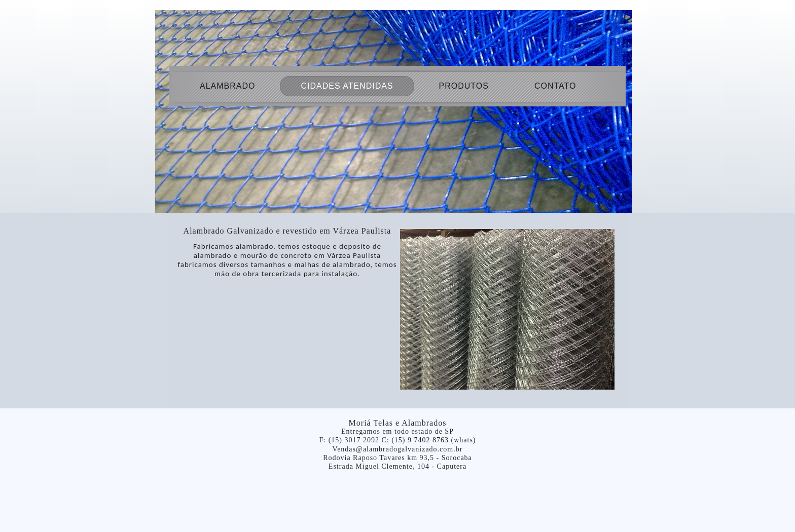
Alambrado (227, 86)
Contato (555, 86)
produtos (464, 86)
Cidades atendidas (347, 86)
